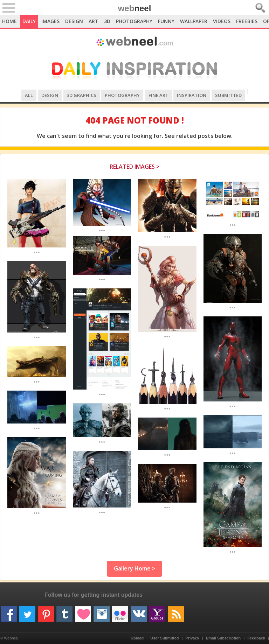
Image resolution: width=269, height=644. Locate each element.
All (29, 95)
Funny (166, 21)
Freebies (247, 21)
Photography (134, 21)
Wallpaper (194, 21)
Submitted (228, 95)
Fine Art (158, 95)
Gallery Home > (134, 568)
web (135, 8)
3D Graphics (82, 95)
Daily (29, 21)
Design (74, 21)
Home (9, 21)
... (37, 252)
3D (107, 21)
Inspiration (192, 95)
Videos (222, 21)
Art (94, 21)
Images (50, 21)
